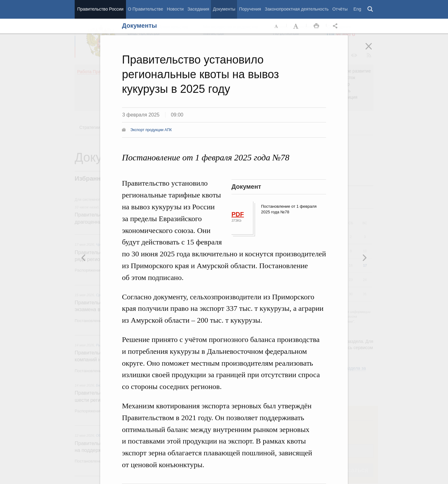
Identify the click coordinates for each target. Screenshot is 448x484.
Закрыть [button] (373, 50)
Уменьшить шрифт (277, 26)
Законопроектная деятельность (297, 9)
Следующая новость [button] (84, 258)
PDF (238, 214)
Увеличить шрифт (296, 26)
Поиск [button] (371, 9)
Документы (224, 9)
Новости (175, 9)
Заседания (198, 9)
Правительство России (100, 9)
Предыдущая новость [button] (364, 258)
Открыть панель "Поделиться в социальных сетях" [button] (336, 26)
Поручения (250, 9)
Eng (357, 9)
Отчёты (340, 9)
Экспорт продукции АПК (151, 130)
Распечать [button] (316, 26)
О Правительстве (145, 9)
